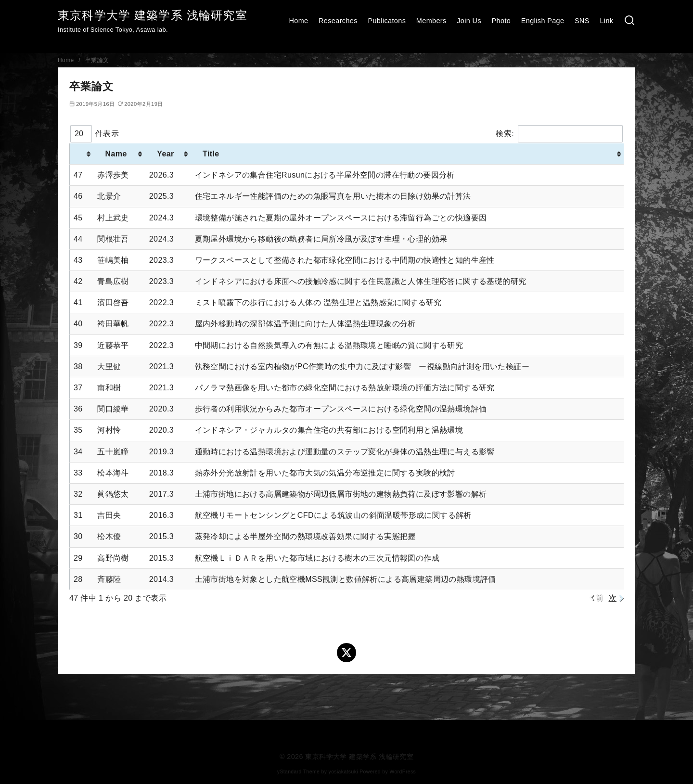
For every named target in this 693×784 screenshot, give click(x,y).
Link (606, 21)
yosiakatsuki (343, 772)
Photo (501, 21)
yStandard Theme (298, 772)
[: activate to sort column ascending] (82, 154)
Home (298, 21)
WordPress (403, 772)
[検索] (629, 21)
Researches (338, 21)
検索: (559, 134)
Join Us (469, 21)
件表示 (95, 134)
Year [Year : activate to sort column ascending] (166, 154)
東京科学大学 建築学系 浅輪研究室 (153, 15)
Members (431, 21)
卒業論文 (97, 60)
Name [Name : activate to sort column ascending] (116, 154)
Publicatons (387, 21)
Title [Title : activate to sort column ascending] (211, 154)
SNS (582, 21)
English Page (543, 21)
